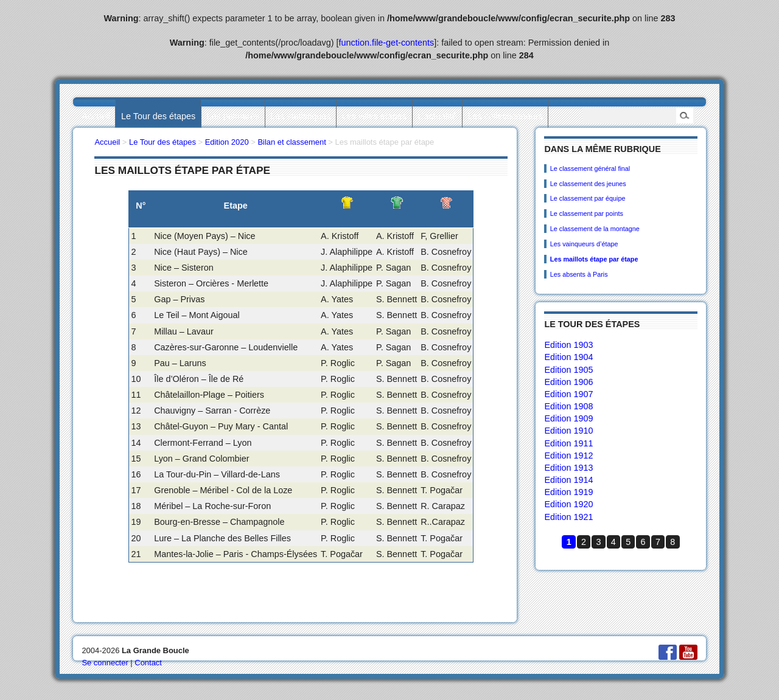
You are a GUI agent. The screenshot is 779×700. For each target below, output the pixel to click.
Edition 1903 (568, 345)
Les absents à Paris (579, 274)
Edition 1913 (568, 468)
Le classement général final (590, 168)
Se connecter (105, 663)
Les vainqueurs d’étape (584, 244)
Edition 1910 (568, 431)
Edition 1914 (568, 480)
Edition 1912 (568, 456)
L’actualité (437, 116)
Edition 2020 (227, 142)
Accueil (96, 116)
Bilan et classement (292, 142)
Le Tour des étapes (158, 116)
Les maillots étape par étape (594, 259)
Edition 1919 (568, 492)
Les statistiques (300, 116)
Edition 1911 (568, 443)
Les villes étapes (374, 116)
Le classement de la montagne (595, 229)
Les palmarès (233, 116)
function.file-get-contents (387, 43)
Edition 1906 (568, 382)
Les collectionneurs (505, 116)
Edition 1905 (568, 370)
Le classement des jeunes (588, 184)
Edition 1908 (568, 406)
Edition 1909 (568, 418)
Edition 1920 (568, 504)
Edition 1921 (568, 517)
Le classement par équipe (588, 198)
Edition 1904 (568, 357)
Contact (148, 663)
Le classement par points (587, 213)
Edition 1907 (568, 394)
